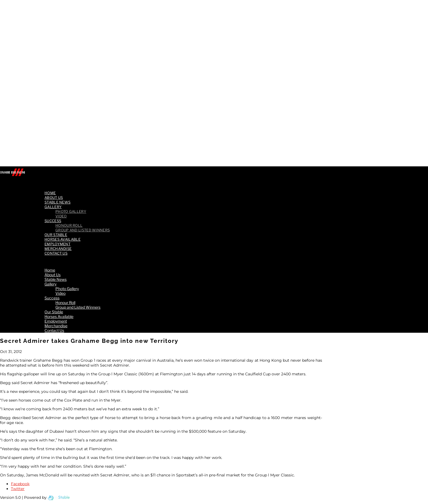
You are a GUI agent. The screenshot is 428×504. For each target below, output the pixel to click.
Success (53, 221)
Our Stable (54, 312)
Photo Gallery (71, 211)
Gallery (53, 207)
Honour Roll (65, 303)
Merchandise (56, 326)
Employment (56, 321)
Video (60, 293)
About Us (53, 275)
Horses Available (59, 316)
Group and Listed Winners (83, 230)
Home (50, 270)
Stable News (56, 279)
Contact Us (56, 253)
